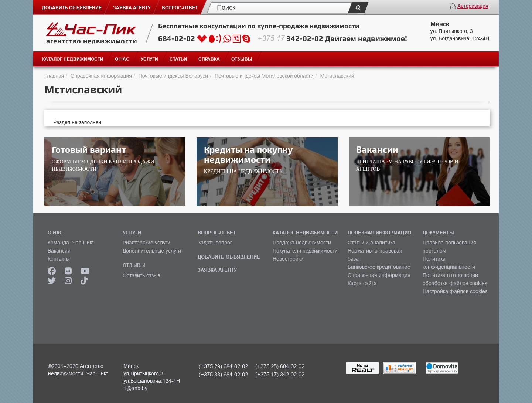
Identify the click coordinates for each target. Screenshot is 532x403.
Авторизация (473, 6)
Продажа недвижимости (302, 243)
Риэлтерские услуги (146, 243)
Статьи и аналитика (371, 243)
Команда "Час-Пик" (71, 243)
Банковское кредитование (379, 267)
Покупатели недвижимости (305, 251)
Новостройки (288, 259)
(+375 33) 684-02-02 (223, 374)
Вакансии (59, 251)
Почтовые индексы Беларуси (173, 76)
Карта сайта (362, 283)
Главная (54, 76)
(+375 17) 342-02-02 (280, 374)
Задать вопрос (215, 243)
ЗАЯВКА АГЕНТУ (217, 270)
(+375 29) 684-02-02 (223, 366)
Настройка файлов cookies (455, 291)
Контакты (59, 259)
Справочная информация (101, 76)
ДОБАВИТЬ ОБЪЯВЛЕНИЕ (229, 257)
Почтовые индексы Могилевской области (264, 76)
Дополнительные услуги (152, 251)
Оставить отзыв (141, 275)
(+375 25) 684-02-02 (280, 366)
